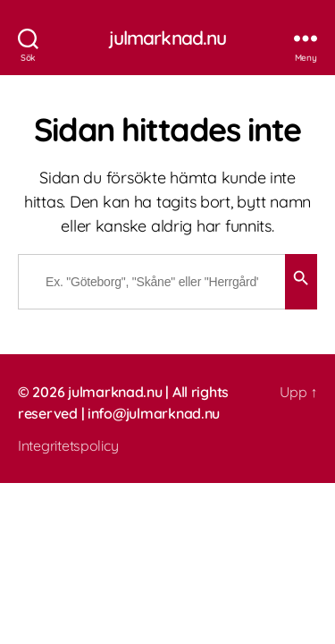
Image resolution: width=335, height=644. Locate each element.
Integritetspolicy (68, 445)
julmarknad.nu (168, 38)
